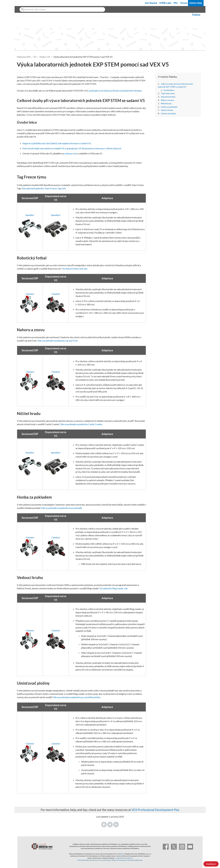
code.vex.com (71, 153)
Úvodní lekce (169, 90)
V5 (35, 57)
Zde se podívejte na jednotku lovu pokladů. (62, 508)
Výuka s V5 (45, 57)
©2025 (121, 854)
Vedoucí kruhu (167, 110)
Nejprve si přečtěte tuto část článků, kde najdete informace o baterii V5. (57, 143)
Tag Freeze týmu (168, 93)
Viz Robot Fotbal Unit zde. (75, 269)
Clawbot (30, 294)
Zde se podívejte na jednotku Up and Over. (58, 341)
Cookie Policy (106, 860)
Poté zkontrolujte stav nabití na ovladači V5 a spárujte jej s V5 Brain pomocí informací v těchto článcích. (72, 148)
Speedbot (56, 215)
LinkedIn (116, 825)
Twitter (110, 825)
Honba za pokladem (169, 107)
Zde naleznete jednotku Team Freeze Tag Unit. (44, 188)
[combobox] (62, 9)
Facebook (104, 825)
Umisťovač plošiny (169, 113)
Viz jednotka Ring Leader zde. (114, 588)
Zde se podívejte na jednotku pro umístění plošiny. (77, 697)
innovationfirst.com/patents (124, 858)
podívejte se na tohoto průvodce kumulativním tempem (115, 91)
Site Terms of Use (95, 860)
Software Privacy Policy (119, 860)
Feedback (211, 864)
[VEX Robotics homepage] (22, 3)
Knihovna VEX (24, 57)
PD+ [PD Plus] (176, 3)
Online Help (196, 3)
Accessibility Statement (135, 860)
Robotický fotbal (168, 97)
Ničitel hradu (166, 104)
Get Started (151, 3)
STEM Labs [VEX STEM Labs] (165, 3)
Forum (184, 3)
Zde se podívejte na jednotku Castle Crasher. (81, 424)
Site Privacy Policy (83, 860)
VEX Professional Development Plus (155, 810)
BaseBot (30, 215)
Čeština (196, 15)
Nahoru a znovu (168, 100)
